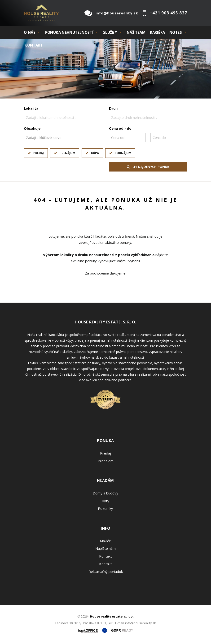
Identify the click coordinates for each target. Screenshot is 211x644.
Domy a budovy (105, 493)
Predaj (39, 153)
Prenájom (67, 153)
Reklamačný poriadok (106, 571)
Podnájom (123, 153)
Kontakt (34, 45)
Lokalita (31, 108)
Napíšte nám (105, 548)
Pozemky (105, 508)
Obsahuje (32, 128)
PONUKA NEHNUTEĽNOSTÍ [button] (69, 32)
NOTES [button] (176, 32)
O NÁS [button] (30, 32)
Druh (113, 108)
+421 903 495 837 (168, 13)
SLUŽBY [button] (110, 32)
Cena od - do (120, 128)
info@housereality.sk (117, 13)
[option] (105, 69)
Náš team (136, 32)
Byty (105, 501)
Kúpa (95, 153)
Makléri (106, 541)
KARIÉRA (158, 32)
